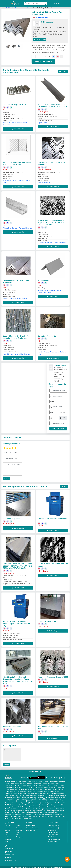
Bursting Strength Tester (43, 800)
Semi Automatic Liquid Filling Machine (42, 808)
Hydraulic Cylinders (43, 794)
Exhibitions (8, 838)
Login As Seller (52, 840)
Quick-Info (8, 836)
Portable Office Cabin (54, 790)
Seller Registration (53, 825)
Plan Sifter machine (44, 804)
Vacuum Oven (13, 794)
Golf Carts (38, 816)
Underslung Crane (53, 798)
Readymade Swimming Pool (53, 814)
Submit (6, 478)
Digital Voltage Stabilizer (23, 798)
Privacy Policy (31, 829)
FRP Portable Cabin (20, 790)
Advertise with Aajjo (54, 827)
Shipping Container (52, 792)
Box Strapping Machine (25, 784)
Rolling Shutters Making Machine (25, 810)
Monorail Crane (22, 800)
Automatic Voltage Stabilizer (39, 798)
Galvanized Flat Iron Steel (48, 335)
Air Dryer (57, 808)
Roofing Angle (43, 279)
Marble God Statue (61, 802)
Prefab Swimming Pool (50, 812)
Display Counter (53, 784)
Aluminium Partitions (54, 782)
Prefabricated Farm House (32, 788)
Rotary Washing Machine (51, 796)
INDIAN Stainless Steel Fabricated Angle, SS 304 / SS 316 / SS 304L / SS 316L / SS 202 (51, 221)
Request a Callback (43, 60)
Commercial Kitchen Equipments (28, 804)
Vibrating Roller (13, 782)
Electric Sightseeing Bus (27, 816)
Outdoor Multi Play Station (50, 780)
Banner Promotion (53, 831)
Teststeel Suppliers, (44, 181)
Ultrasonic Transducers (40, 806)
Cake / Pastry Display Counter (19, 802)
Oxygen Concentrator (15, 817)
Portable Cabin (37, 780)
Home (3, 7)
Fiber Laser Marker (34, 802)
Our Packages (52, 829)
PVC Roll (8, 804)
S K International (47, 21)
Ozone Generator (27, 817)
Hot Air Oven (22, 794)
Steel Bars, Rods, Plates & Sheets (15, 7)
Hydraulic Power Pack (56, 794)
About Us (7, 825)
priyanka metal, (43, 122)
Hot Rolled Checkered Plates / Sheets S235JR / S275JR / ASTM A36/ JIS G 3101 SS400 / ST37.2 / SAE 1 (18, 565)
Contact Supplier (40, 38)
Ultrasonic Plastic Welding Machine (22, 806)
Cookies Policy (31, 825)
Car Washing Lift (40, 810)
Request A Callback (35, 770)
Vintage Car (45, 816)
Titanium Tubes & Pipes (12, 725)
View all (64, 485)
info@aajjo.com (9, 854)
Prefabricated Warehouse (26, 792)
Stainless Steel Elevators (57, 786)
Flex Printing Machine (20, 796)
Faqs (6, 840)
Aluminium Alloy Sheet (12, 518)
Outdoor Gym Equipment (12, 816)
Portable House (19, 788)
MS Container (31, 790)
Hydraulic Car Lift (32, 786)
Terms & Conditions (32, 827)
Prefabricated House (40, 792)
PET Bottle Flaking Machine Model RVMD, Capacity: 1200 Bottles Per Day (16, 622)
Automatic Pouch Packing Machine (21, 808)
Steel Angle (27, 7)
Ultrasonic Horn (55, 804)
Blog (6, 834)
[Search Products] (25, 3)
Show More (63, 70)
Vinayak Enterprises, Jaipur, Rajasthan (16, 297)
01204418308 (9, 848)
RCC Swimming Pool (38, 814)
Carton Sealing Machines (40, 784)
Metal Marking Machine (48, 802)
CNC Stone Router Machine (35, 796)
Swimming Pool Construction (23, 814)
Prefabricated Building (11, 792)
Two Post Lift (49, 810)
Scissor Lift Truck (43, 786)
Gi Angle (6, 219)
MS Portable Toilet (46, 788)
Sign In (57, 3)
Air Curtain (15, 804)
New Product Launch (54, 836)
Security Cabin (9, 788)
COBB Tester (31, 800)
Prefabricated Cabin (42, 790)
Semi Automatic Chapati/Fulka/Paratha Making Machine (27, 812)
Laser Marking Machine (25, 780)
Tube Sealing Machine (25, 782)
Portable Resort (56, 788)
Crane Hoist (13, 800)
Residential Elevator (21, 786)
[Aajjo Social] (54, 777)
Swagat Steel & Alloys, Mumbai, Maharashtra (53, 242)
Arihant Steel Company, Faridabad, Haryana (17, 227)
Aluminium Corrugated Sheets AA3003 (53, 676)
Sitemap (7, 827)
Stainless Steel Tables (11, 784)
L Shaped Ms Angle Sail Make (15, 103)
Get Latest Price (42, 17)
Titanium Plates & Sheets (48, 620)
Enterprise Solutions (54, 838)
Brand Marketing (53, 834)
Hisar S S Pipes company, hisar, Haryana (16, 353)
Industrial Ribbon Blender (40, 782)
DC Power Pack (32, 794)
